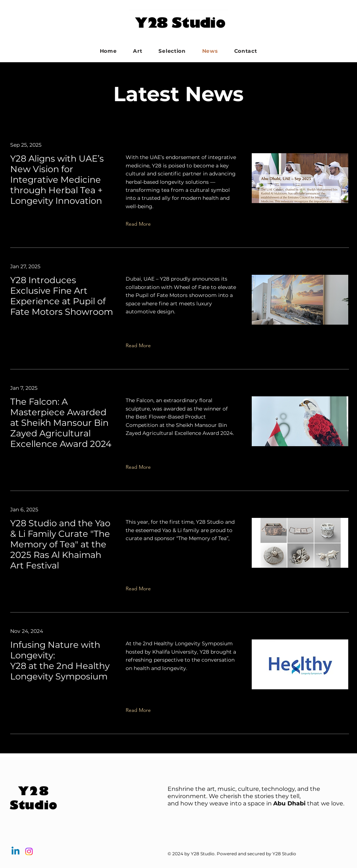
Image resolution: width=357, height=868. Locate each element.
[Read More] (181, 224)
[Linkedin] (15, 851)
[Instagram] (29, 851)
